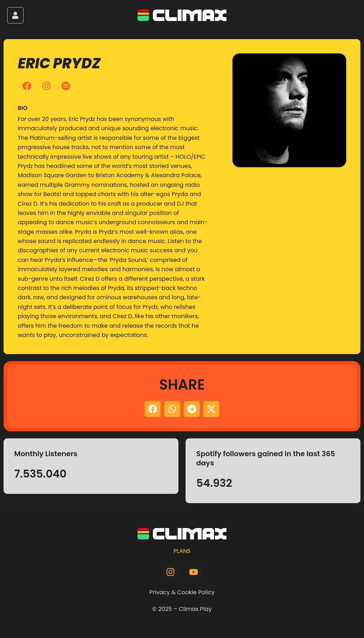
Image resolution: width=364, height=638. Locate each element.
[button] (153, 409)
